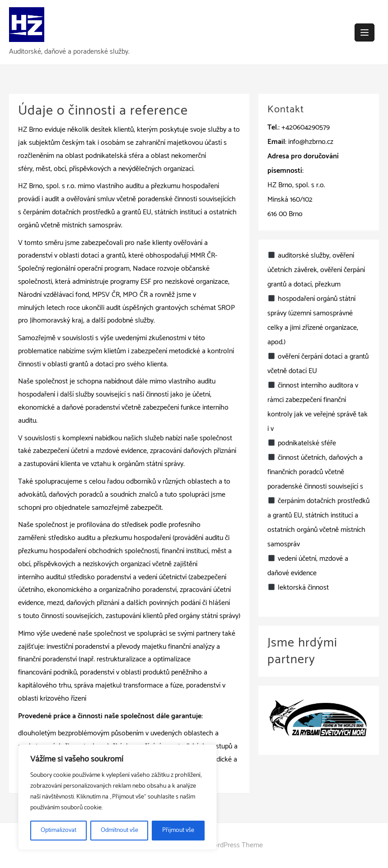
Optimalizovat (58, 830)
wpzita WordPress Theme (225, 845)
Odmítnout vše (119, 830)
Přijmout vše (178, 830)
